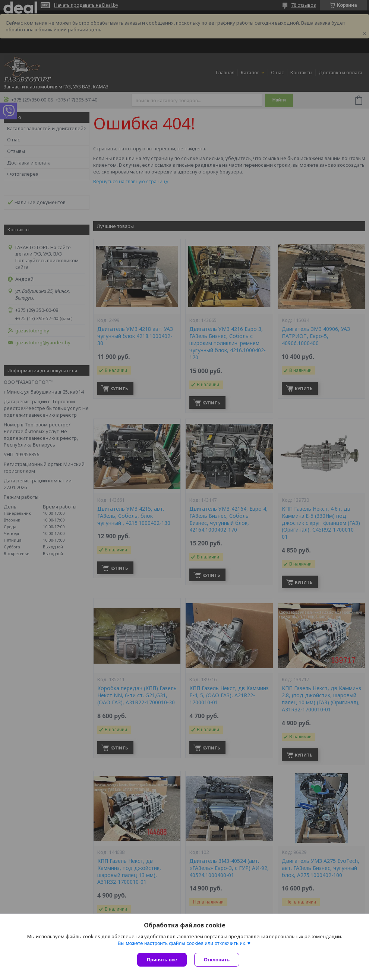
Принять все (162, 960)
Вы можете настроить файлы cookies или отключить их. (182, 943)
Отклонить (217, 960)
